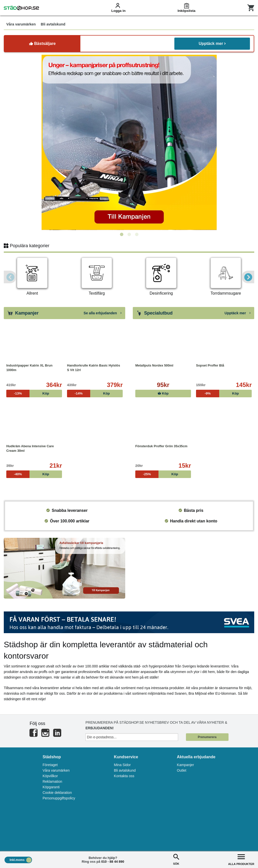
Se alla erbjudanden (103, 313)
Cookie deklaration (57, 793)
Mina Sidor (122, 765)
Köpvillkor (50, 776)
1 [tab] (121, 235)
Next (248, 277)
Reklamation (52, 781)
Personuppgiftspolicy (59, 798)
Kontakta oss (124, 776)
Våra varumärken (56, 770)
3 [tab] (137, 235)
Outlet (182, 770)
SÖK (176, 859)
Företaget (50, 765)
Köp (163, 393)
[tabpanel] (129, 142)
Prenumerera (207, 737)
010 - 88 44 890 (113, 862)
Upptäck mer (212, 44)
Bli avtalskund (125, 770)
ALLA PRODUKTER (241, 859)
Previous (10, 277)
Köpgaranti (51, 787)
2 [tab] (129, 235)
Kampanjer (185, 765)
